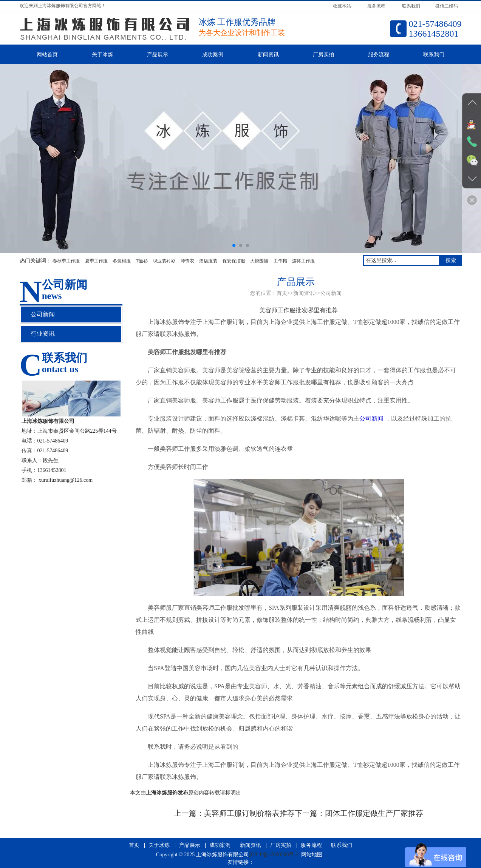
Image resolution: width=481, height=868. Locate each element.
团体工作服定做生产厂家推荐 (374, 813)
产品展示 (158, 55)
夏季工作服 (96, 261)
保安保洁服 (234, 261)
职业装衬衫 (164, 261)
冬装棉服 (122, 261)
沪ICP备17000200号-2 (274, 855)
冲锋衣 (187, 261)
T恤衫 (142, 261)
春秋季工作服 (66, 261)
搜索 (451, 260)
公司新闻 (331, 293)
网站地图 (312, 855)
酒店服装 (208, 261)
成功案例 (213, 55)
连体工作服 (303, 261)
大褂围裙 (259, 261)
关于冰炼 (102, 55)
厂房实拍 (323, 55)
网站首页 (47, 55)
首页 (282, 293)
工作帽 (280, 261)
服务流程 (379, 55)
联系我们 (434, 55)
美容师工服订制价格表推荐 (249, 813)
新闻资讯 (268, 55)
